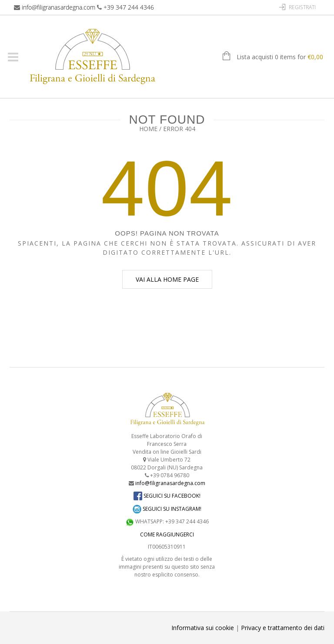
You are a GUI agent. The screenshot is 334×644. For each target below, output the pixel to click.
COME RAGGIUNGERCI (167, 534)
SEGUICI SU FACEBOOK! (167, 496)
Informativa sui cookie (203, 628)
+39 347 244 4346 (129, 7)
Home (148, 129)
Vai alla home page (167, 279)
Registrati (302, 7)
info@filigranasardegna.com (58, 7)
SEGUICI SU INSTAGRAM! (167, 509)
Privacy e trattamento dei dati (283, 628)
